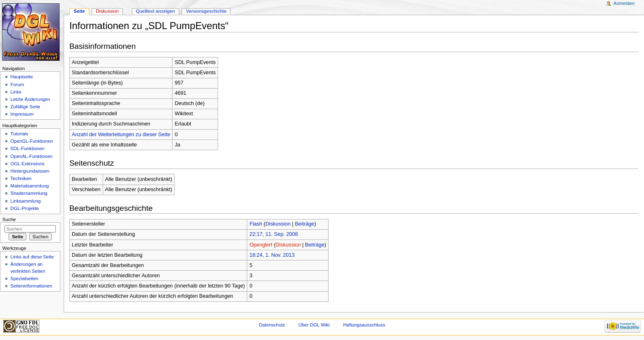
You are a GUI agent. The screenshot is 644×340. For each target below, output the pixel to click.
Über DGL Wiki (314, 325)
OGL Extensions (27, 164)
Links (16, 92)
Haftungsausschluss (364, 325)
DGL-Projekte (24, 208)
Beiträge (305, 224)
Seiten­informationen (31, 286)
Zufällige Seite (25, 107)
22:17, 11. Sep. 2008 (274, 234)
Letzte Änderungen (30, 99)
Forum (17, 84)
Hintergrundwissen (30, 171)
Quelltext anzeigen (155, 11)
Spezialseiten (24, 278)
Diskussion (278, 224)
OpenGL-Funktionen (32, 141)
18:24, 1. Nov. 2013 (272, 255)
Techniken (21, 178)
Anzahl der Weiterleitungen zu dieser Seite (121, 135)
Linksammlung (25, 201)
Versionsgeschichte (206, 11)
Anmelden (624, 3)
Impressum (22, 114)
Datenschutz (272, 325)
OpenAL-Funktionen (31, 156)
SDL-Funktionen (27, 148)
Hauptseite (22, 77)
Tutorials (19, 134)
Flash (256, 224)
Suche (9, 219)
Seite (79, 11)
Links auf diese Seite (32, 257)
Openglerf (261, 245)
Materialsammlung (30, 186)
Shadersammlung (29, 193)
